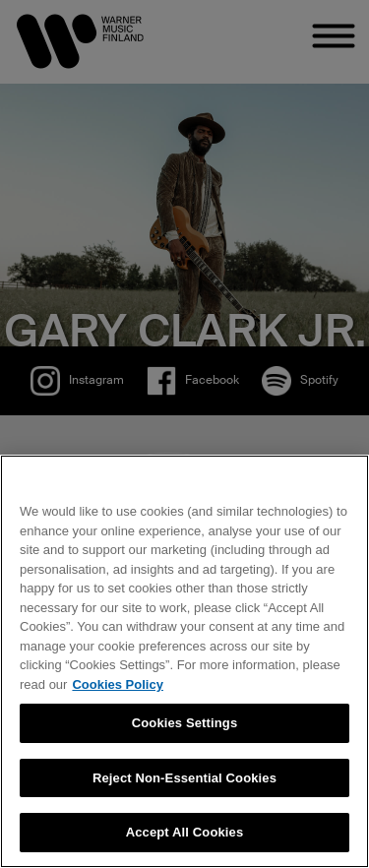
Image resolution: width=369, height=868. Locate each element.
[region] (184, 661)
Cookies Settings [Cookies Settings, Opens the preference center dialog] (185, 723)
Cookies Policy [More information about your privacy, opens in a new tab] (117, 684)
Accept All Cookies (185, 832)
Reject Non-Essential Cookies (184, 778)
